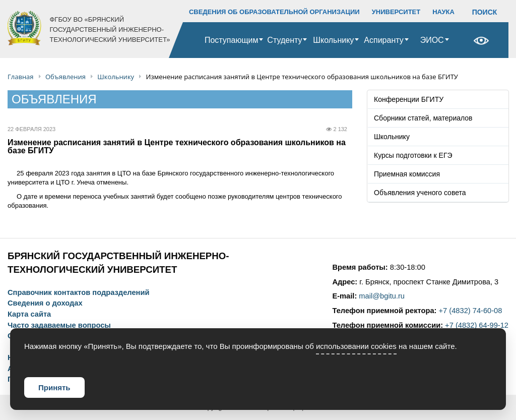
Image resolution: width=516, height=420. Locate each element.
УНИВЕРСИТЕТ (396, 12)
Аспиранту (383, 40)
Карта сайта (29, 314)
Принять (54, 387)
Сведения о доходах (45, 303)
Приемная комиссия (407, 174)
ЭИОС (432, 40)
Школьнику (333, 40)
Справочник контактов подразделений (78, 293)
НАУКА (443, 12)
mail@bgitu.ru (382, 296)
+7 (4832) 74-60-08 (471, 311)
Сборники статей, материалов (423, 118)
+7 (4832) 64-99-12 (477, 325)
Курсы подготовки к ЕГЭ (413, 155)
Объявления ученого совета (420, 193)
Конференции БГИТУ (409, 99)
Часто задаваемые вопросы (59, 325)
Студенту (284, 40)
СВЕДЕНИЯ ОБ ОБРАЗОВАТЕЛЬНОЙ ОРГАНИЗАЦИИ (274, 12)
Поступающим (232, 40)
